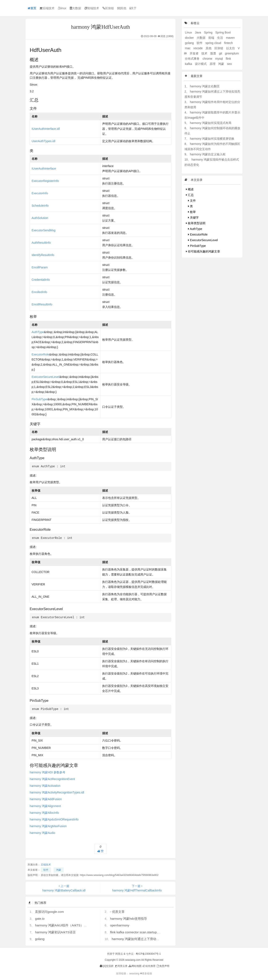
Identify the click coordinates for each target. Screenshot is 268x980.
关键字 (193, 218)
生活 (220, 38)
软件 (46, 870)
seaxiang (135, 974)
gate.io (40, 919)
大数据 (75, 8)
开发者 (195, 53)
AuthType (38, 332)
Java (198, 32)
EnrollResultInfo (42, 304)
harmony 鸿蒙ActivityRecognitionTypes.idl (57, 792)
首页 (32, 8)
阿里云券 (121, 966)
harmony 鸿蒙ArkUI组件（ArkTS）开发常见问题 (69, 925)
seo (229, 64)
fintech (229, 43)
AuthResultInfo (41, 243)
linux (62, 8)
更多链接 (146, 974)
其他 (122, 8)
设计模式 (201, 64)
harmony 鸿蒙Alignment (45, 806)
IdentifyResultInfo (43, 255)
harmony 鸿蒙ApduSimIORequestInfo (54, 819)
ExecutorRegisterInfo (45, 181)
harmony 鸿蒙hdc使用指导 (129, 919)
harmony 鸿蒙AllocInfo (44, 813)
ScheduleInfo (40, 206)
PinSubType (40, 399)
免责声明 (163, 966)
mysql (219, 59)
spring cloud (214, 43)
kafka (189, 64)
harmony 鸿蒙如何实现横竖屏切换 (212, 139)
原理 (213, 64)
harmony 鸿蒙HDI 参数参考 (48, 772)
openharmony (120, 925)
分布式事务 (193, 59)
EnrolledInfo (39, 292)
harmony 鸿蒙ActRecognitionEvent (52, 779)
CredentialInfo (41, 280)
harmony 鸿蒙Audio (43, 833)
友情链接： (122, 974)
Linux (189, 32)
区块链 (108, 8)
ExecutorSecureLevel (46, 377)
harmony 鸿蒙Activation (45, 786)
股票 (214, 53)
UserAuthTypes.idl (44, 141)
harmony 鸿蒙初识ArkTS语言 (55, 932)
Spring (209, 32)
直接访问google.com (49, 912)
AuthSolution (40, 218)
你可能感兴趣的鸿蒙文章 (203, 251)
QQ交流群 (107, 966)
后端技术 (47, 8)
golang (40, 939)
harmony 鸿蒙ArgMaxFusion (48, 826)
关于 (133, 8)
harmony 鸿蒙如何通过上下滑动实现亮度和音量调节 (148, 939)
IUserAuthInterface (44, 169)
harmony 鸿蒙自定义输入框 (208, 154)
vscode (198, 48)
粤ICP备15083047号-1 (148, 954)
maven (230, 38)
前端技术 (92, 8)
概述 (190, 189)
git (221, 53)
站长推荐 (149, 966)
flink (228, 59)
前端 (212, 38)
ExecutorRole (40, 354)
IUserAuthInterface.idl (46, 129)
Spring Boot (223, 32)
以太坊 (231, 48)
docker (190, 38)
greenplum (232, 53)
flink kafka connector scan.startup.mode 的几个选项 (146, 932)
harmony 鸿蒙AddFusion (46, 799)
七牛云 (130, 954)
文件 (192, 201)
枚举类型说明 (196, 223)
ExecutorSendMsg (44, 230)
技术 (205, 53)
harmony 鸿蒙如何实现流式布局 (211, 123)
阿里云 (119, 954)
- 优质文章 (117, 912)
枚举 (192, 212)
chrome (208, 59)
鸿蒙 (59, 870)
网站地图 (135, 966)
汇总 (190, 195)
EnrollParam (40, 267)
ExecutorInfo (40, 193)
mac (188, 48)
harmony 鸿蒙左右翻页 (205, 86)
